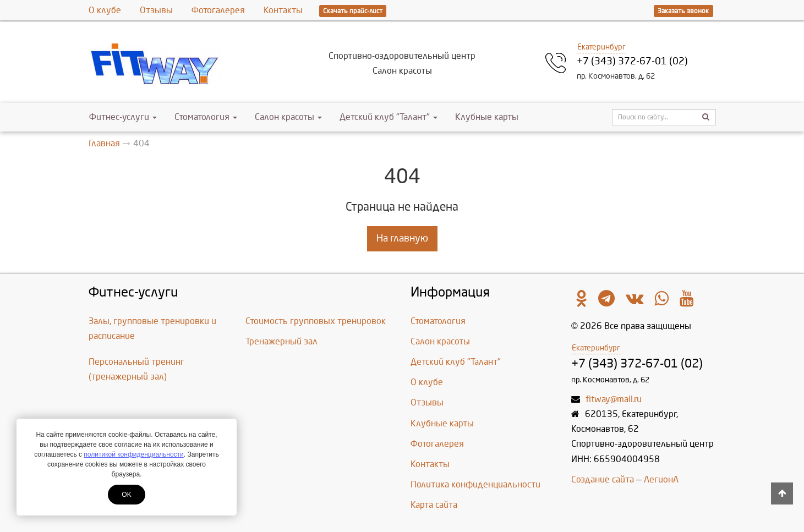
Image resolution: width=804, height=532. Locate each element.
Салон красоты (288, 117)
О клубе (105, 10)
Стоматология (206, 117)
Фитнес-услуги (123, 117)
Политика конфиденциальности (475, 484)
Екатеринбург (601, 47)
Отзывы (156, 10)
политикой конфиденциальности (133, 454)
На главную (402, 238)
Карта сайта (434, 505)
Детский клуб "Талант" (389, 117)
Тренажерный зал (281, 341)
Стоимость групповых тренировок (316, 321)
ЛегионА (661, 479)
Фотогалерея (218, 10)
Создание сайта (603, 479)
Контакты (283, 10)
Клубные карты (487, 117)
